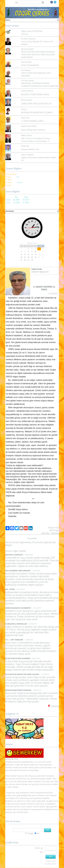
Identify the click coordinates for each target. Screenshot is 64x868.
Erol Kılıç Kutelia (28, 80)
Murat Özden (27, 62)
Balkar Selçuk (27, 135)
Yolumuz (25, 34)
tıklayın (9, 545)
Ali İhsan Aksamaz (28, 39)
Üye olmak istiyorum (50, 864)
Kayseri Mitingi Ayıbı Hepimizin (33, 130)
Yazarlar (55, 533)
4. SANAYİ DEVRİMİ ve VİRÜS (32, 121)
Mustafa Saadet (27, 49)
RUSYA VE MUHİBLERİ (30, 65)
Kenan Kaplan (27, 100)
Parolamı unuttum (51, 861)
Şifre (42, 852)
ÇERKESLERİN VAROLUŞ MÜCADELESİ (36, 104)
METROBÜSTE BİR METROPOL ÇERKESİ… (37, 113)
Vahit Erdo (25, 118)
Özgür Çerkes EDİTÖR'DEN (32, 31)
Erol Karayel (26, 70)
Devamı (53, 706)
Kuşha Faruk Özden (29, 126)
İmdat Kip (25, 146)
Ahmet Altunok (27, 91)
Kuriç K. (24, 109)
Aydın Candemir (28, 155)
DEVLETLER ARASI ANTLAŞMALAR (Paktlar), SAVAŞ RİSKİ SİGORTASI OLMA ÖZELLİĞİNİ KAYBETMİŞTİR (38, 55)
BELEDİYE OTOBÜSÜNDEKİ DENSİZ (35, 94)
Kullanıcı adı (39, 848)
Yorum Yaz (53, 528)
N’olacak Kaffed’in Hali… (31, 149)
